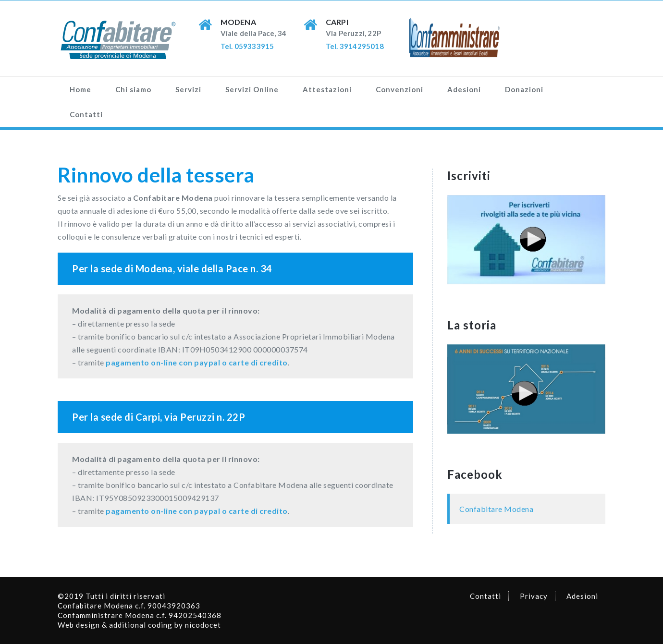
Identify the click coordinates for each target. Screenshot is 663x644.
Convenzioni (399, 89)
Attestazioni (327, 89)
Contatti (86, 114)
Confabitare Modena (496, 509)
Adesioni (464, 89)
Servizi (188, 89)
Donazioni (524, 89)
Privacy (534, 596)
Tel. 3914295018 (355, 46)
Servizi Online (252, 89)
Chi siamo (133, 89)
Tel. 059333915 (247, 46)
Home (80, 89)
